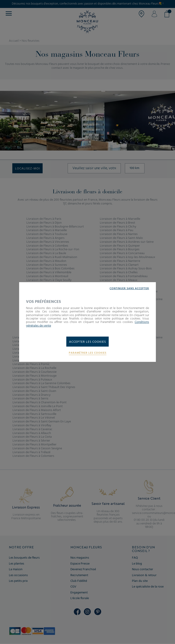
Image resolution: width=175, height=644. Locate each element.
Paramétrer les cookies (88, 353)
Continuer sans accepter (129, 289)
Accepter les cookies (87, 342)
